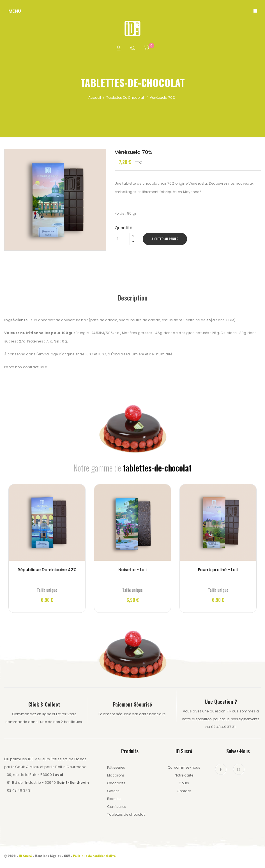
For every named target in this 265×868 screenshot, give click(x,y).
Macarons (116, 775)
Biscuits (114, 799)
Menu (15, 11)
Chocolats (116, 783)
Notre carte (184, 775)
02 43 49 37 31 (19, 790)
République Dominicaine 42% (47, 570)
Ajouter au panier (165, 239)
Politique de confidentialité (95, 856)
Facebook (221, 769)
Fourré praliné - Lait (218, 570)
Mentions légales (48, 856)
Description (133, 297)
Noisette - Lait (133, 570)
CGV (67, 856)
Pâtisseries (116, 767)
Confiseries (117, 807)
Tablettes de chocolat (126, 814)
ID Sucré (25, 856)
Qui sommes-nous (184, 767)
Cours (184, 783)
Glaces (113, 791)
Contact (184, 791)
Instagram (239, 769)
